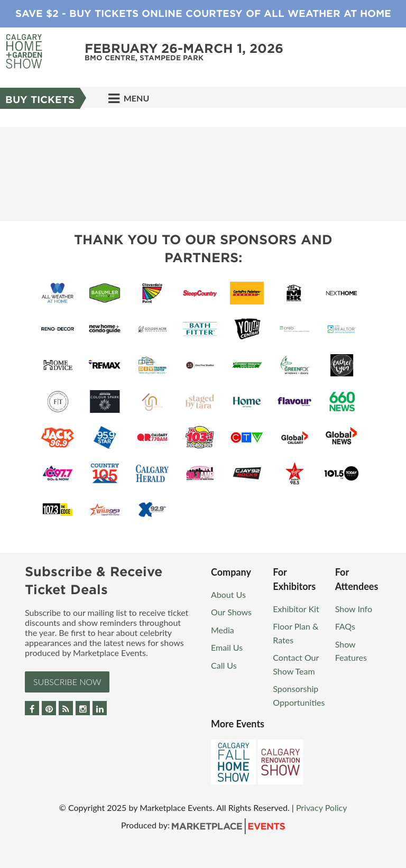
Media (223, 630)
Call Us (224, 665)
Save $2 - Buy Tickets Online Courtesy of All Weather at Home (203, 13)
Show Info (354, 609)
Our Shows (231, 612)
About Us (228, 594)
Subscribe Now (67, 682)
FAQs (345, 626)
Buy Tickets (40, 100)
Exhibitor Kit (296, 609)
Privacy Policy (322, 807)
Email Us (227, 647)
